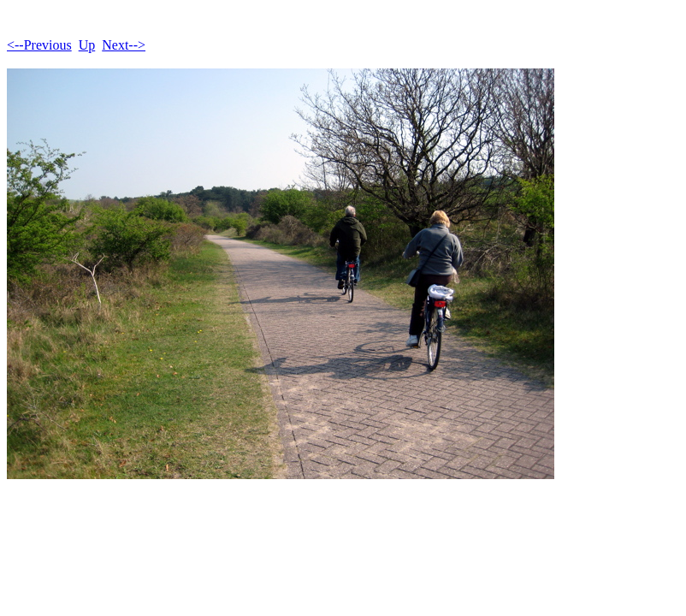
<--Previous (39, 45)
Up (87, 45)
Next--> (124, 45)
